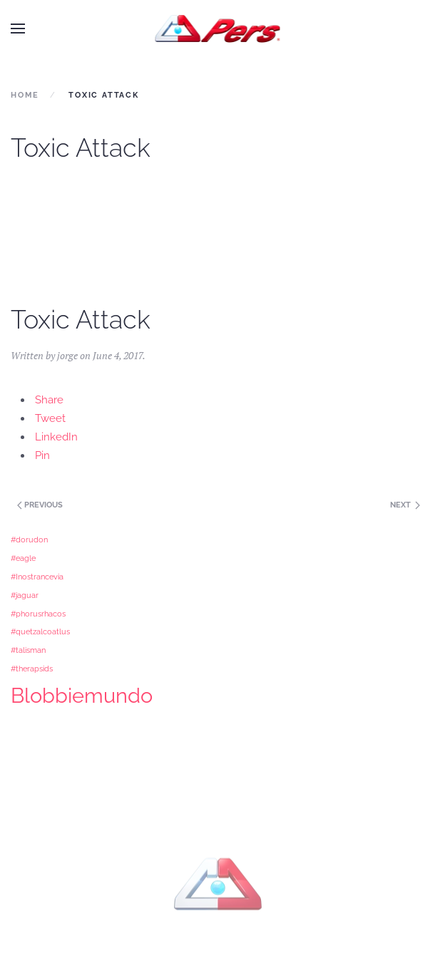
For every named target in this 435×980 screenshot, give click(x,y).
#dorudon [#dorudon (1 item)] (29, 540)
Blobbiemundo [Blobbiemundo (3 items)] (82, 695)
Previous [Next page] (39, 505)
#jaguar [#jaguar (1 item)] (25, 595)
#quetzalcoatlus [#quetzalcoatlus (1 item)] (40, 631)
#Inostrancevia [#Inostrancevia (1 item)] (37, 577)
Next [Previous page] (405, 505)
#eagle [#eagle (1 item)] (23, 558)
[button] (18, 29)
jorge (67, 355)
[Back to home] (218, 29)
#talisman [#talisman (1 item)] (28, 650)
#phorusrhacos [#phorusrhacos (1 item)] (38, 614)
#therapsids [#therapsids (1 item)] (32, 669)
